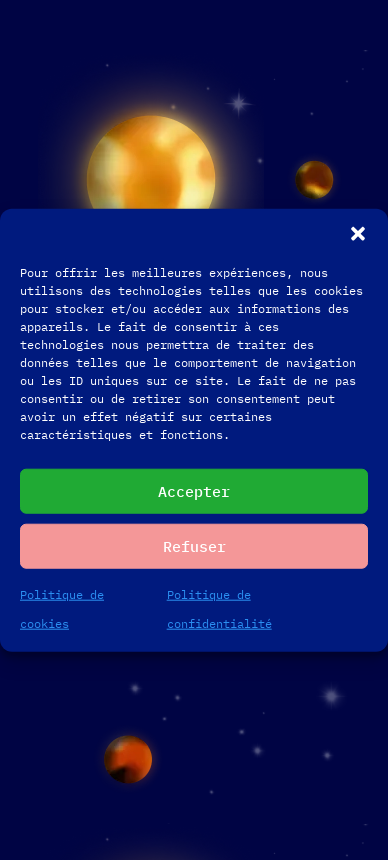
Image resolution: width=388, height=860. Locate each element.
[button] (358, 234)
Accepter (194, 490)
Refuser (194, 545)
